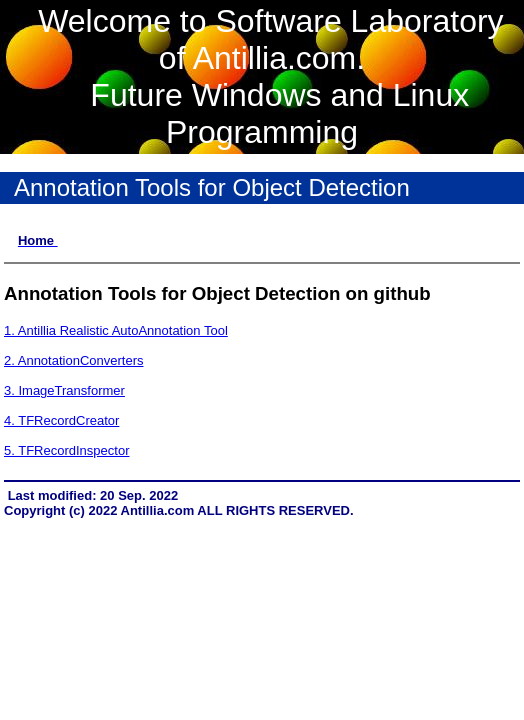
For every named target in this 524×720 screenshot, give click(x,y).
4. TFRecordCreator (61, 420)
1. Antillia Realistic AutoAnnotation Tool (116, 330)
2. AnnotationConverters (73, 360)
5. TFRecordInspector (66, 450)
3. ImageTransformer (64, 390)
